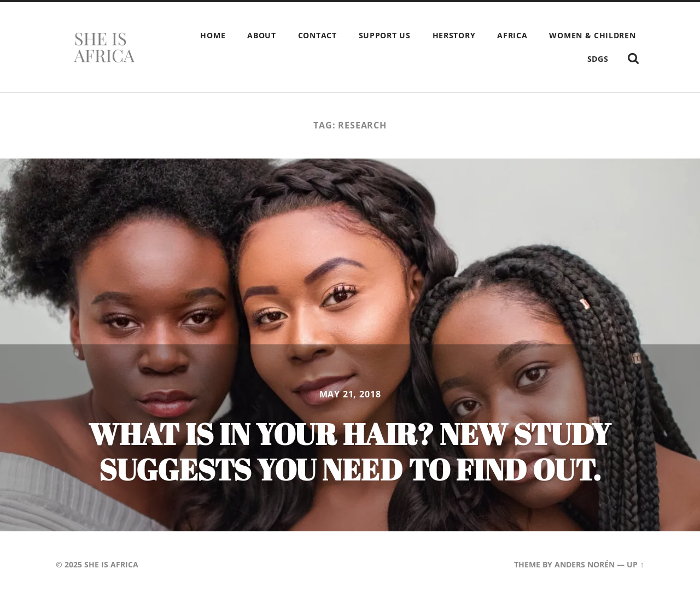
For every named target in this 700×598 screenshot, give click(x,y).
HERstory (454, 35)
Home (213, 35)
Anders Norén (585, 564)
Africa (512, 35)
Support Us (385, 35)
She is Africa (111, 564)
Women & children (592, 35)
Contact (317, 35)
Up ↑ (635, 564)
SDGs (598, 59)
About (262, 35)
